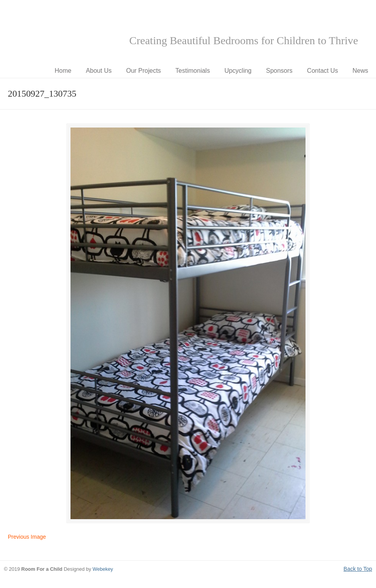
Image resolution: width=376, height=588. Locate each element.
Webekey (103, 569)
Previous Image (27, 537)
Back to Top (358, 569)
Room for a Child (63, 32)
